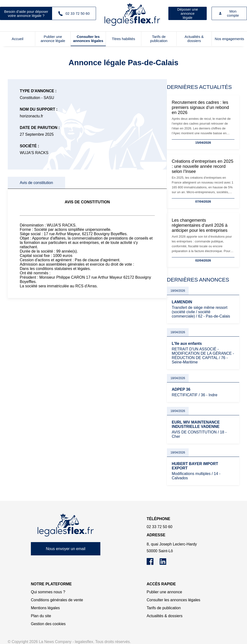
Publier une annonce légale (53, 39)
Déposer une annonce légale (188, 13)
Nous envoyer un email (66, 549)
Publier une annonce (164, 592)
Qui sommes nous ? (48, 592)
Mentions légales (45, 608)
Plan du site (41, 616)
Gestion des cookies (48, 624)
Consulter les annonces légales (88, 39)
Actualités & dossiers (194, 39)
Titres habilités (123, 39)
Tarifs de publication (159, 39)
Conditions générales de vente (57, 600)
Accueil (18, 39)
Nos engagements (229, 39)
